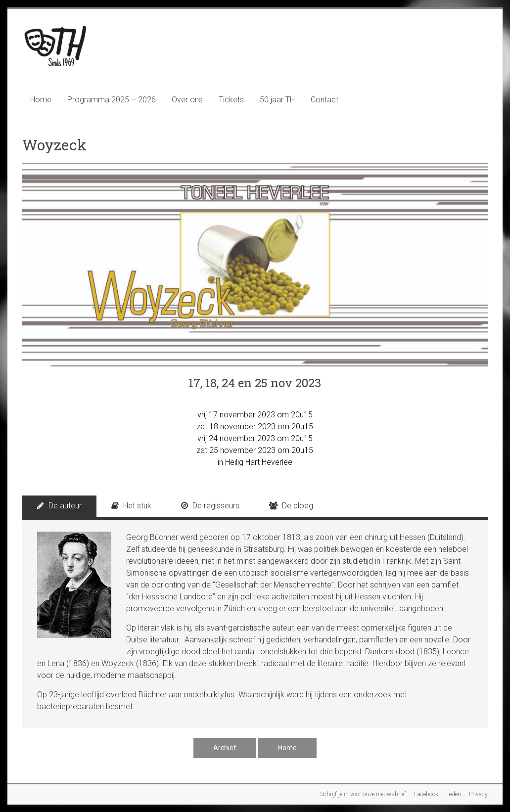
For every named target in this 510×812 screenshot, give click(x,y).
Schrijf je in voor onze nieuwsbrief (363, 794)
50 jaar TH (277, 100)
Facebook (426, 794)
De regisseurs (210, 506)
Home (41, 100)
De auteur (59, 506)
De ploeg (291, 506)
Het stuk (131, 506)
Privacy (478, 794)
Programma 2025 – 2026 (112, 100)
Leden (454, 794)
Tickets (231, 100)
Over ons (187, 100)
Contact (325, 100)
